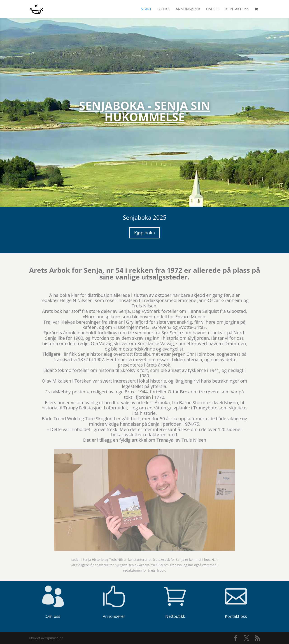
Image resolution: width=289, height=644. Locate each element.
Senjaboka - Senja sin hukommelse (145, 119)
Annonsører (188, 9)
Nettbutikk (175, 616)
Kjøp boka (144, 233)
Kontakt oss (237, 9)
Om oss (213, 9)
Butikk (164, 9)
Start (146, 9)
